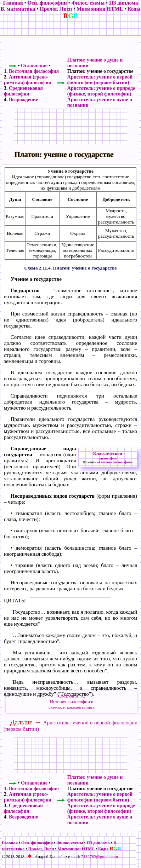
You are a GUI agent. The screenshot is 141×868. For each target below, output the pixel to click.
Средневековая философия (23, 91)
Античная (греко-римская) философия (27, 80)
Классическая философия (108, 455)
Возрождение (23, 100)
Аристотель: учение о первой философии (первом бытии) (100, 80)
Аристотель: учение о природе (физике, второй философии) (101, 91)
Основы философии (115, 462)
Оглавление (34, 66)
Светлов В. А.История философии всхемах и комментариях (72, 702)
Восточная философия (34, 71)
